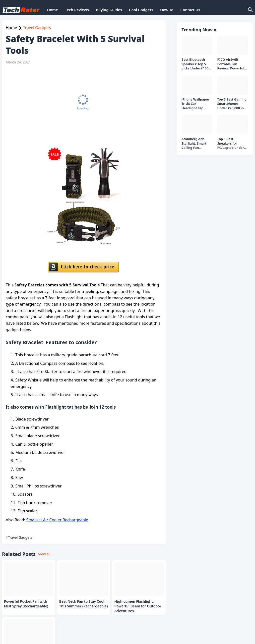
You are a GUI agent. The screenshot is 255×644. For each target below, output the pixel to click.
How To (167, 10)
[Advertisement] (83, 106)
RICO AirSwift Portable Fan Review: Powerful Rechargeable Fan (231, 62)
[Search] (250, 10)
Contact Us (190, 10)
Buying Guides (109, 10)
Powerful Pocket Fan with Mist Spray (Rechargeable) (26, 604)
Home (53, 10)
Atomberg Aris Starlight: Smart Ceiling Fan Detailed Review (194, 141)
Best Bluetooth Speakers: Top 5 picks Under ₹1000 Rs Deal (196, 62)
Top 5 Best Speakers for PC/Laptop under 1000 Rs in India (230, 141)
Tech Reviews (77, 10)
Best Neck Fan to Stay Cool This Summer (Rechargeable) (84, 604)
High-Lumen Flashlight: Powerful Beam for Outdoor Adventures (138, 606)
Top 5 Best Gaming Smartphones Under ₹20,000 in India (232, 101)
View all (44, 554)
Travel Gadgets (37, 28)
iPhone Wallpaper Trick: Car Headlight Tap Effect (195, 101)
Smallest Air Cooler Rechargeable (57, 520)
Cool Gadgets (141, 10)
